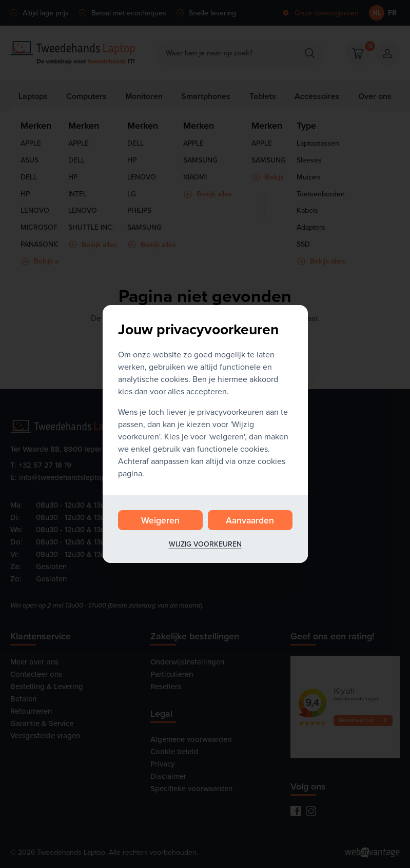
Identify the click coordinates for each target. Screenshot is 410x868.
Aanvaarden (250, 520)
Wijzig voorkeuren (205, 544)
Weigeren (160, 520)
